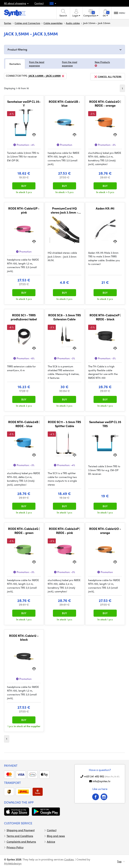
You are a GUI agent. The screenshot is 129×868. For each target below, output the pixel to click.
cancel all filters (108, 77)
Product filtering (17, 49)
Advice (51, 842)
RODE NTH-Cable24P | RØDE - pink (64, 531)
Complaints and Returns (21, 842)
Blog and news (56, 836)
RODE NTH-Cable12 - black (24, 638)
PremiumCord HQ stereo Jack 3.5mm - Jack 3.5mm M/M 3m (64, 210)
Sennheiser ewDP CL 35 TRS (105, 424)
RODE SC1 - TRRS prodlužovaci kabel (24, 317)
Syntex (8, 23)
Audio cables (73, 23)
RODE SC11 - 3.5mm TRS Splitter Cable (64, 424)
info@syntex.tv (101, 781)
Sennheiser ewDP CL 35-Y (24, 104)
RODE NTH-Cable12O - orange (105, 531)
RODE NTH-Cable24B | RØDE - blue (24, 424)
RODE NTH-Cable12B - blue (64, 104)
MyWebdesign (13, 863)
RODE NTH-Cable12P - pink (24, 210)
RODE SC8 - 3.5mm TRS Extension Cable (64, 317)
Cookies (69, 859)
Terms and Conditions (20, 836)
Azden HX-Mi (105, 208)
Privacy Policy (15, 847)
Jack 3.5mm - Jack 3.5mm (47, 76)
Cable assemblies (53, 23)
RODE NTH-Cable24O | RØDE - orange (105, 104)
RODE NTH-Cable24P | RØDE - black (105, 317)
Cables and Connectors (27, 23)
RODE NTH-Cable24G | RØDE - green (24, 531)
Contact (39, 3)
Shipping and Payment (21, 830)
